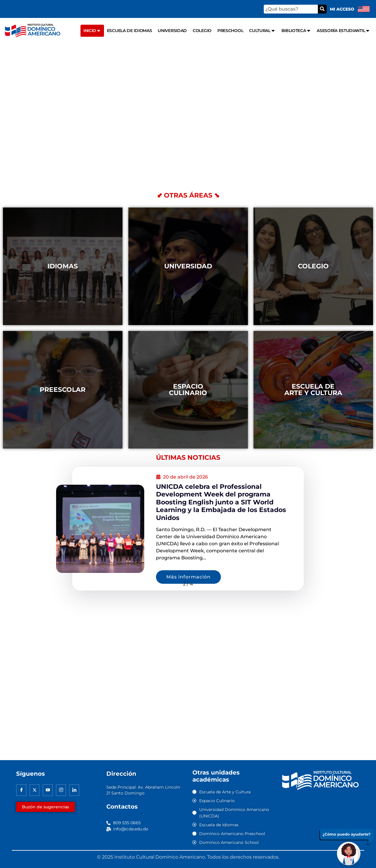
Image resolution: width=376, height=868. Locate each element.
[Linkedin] (74, 790)
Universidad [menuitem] (172, 31)
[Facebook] (21, 790)
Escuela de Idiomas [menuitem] (130, 31)
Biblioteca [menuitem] (296, 31)
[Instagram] (61, 790)
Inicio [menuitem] (92, 31)
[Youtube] (48, 790)
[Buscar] (322, 9)
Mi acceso (342, 9)
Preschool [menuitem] (230, 31)
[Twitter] (35, 790)
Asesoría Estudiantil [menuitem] (343, 31)
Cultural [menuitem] (262, 31)
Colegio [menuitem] (202, 31)
